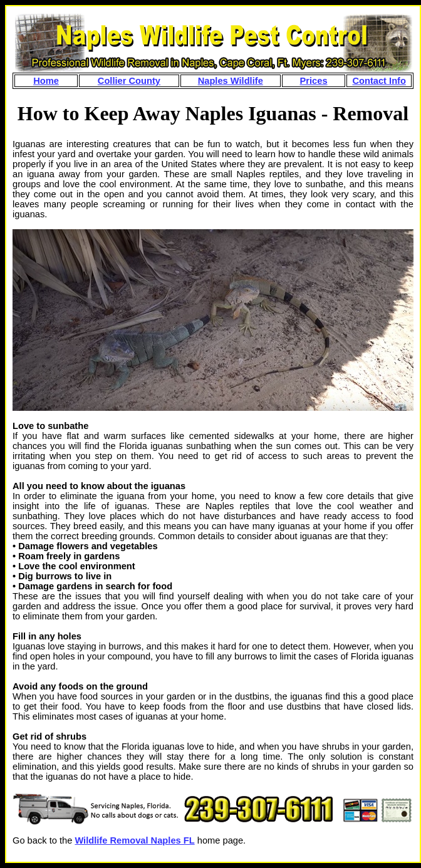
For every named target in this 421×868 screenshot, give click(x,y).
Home (46, 81)
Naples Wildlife (231, 81)
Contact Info (379, 81)
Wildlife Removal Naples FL (134, 840)
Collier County (129, 81)
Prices (314, 81)
